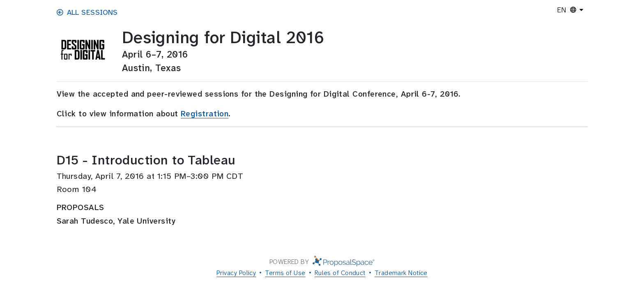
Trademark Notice (401, 273)
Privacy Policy (236, 273)
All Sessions (87, 12)
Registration (205, 114)
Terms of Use (285, 273)
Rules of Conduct (340, 273)
